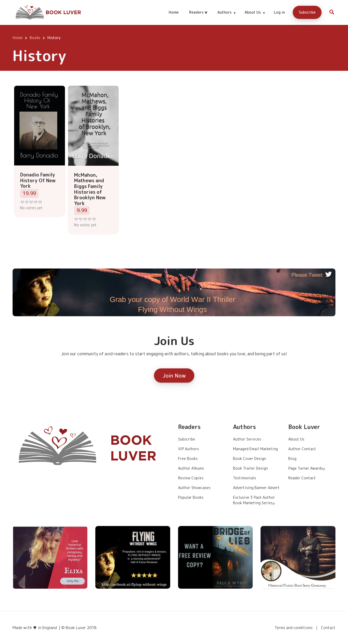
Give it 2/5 (27, 202)
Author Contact (302, 449)
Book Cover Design (250, 458)
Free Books (188, 458)
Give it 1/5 (22, 202)
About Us (255, 17)
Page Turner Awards (307, 468)
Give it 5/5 (40, 202)
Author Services (247, 439)
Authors (227, 17)
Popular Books (191, 497)
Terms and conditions (294, 628)
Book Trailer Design (250, 468)
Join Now (174, 375)
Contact (328, 628)
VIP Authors (189, 449)
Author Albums (191, 468)
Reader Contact (302, 478)
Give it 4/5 (36, 202)
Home (174, 12)
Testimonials (245, 478)
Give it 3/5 (31, 202)
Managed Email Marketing (255, 449)
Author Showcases (194, 488)
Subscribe (307, 12)
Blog (292, 458)
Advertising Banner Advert (256, 488)
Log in (279, 12)
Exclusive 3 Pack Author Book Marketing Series (255, 500)
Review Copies (191, 478)
